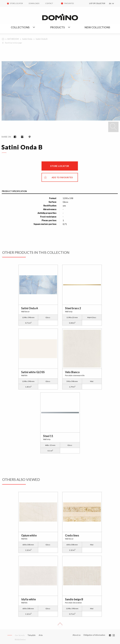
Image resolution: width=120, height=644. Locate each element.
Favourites (69, 3)
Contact (49, 3)
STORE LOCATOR (16, 3)
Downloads (34, 3)
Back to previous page (14, 43)
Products (57, 27)
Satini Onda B (42, 39)
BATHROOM (13, 39)
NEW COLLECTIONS (97, 27)
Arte (41, 635)
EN (110, 3)
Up (60, 625)
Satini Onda (27, 39)
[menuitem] (94, 3)
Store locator (60, 166)
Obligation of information (94, 635)
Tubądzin (32, 635)
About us (77, 635)
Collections (20, 27)
